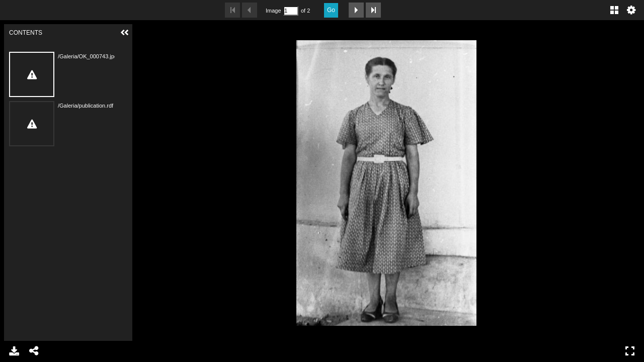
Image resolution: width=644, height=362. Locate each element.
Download (14, 351)
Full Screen (630, 351)
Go (331, 10)
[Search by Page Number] (291, 11)
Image (273, 11)
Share (34, 351)
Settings (631, 10)
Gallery (614, 10)
